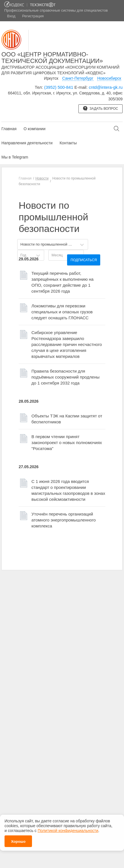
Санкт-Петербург (78, 78)
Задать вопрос (101, 108)
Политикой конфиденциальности (68, 830)
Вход (11, 16)
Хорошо (18, 841)
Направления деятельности (27, 143)
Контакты (68, 143)
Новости (42, 178)
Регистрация (33, 16)
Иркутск (51, 78)
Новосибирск (109, 78)
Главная (9, 129)
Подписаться (84, 260)
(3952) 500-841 (59, 87)
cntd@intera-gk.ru (106, 87)
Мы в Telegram (15, 157)
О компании (34, 129)
